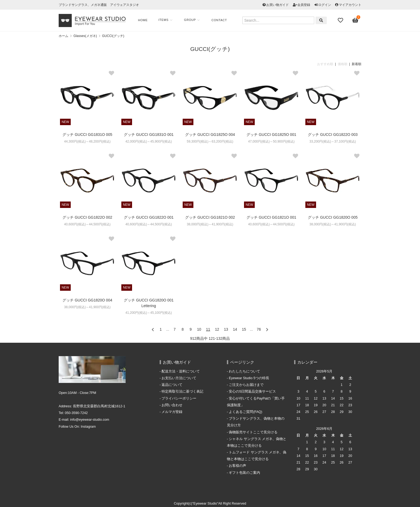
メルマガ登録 (172, 412)
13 (226, 329)
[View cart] (355, 20)
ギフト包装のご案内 (244, 473)
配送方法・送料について (181, 371)
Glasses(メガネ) (85, 36)
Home (144, 20)
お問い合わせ (172, 405)
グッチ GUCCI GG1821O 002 (210, 217)
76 (259, 329)
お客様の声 (237, 466)
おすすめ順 (325, 64)
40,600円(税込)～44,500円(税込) (87, 224)
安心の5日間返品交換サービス (252, 392)
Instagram (88, 427)
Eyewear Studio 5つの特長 (249, 378)
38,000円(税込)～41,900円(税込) (210, 224)
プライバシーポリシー (179, 398)
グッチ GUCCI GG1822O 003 (333, 135)
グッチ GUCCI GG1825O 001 (271, 135)
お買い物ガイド (277, 5)
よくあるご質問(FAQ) (245, 412)
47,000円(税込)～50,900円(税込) (271, 141)
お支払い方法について (179, 378)
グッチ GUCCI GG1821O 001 (271, 217)
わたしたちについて (244, 371)
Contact (221, 20)
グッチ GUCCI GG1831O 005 (87, 135)
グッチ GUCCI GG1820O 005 (333, 217)
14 (235, 329)
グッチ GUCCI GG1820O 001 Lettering (149, 303)
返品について (172, 385)
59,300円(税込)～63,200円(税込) (210, 141)
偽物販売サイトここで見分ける (253, 432)
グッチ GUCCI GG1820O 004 (87, 300)
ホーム (63, 36)
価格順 (343, 64)
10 (199, 329)
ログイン (325, 5)
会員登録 (304, 5)
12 (217, 329)
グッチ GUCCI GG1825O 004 (210, 135)
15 (244, 329)
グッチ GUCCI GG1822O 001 (149, 217)
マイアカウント (350, 5)
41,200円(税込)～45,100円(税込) (149, 313)
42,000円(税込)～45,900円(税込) (149, 141)
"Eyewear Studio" (205, 504)
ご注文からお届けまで (246, 385)
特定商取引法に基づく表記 (182, 392)
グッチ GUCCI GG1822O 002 (87, 217)
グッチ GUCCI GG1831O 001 (149, 135)
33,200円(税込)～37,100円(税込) (333, 141)
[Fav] (341, 20)
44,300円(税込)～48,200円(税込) (87, 141)
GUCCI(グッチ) (113, 36)
